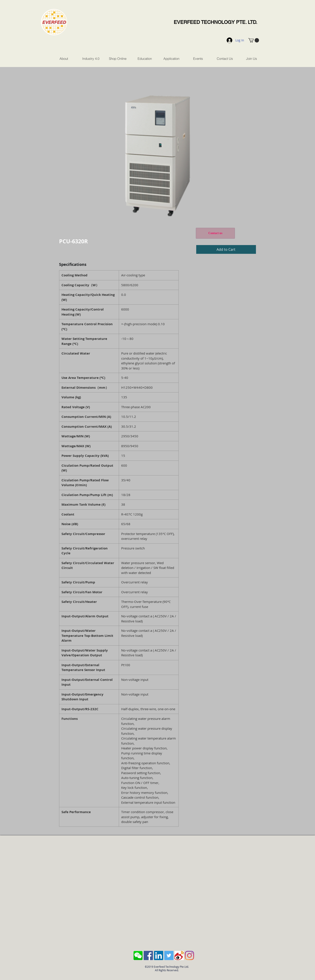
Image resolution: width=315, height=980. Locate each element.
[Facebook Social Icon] (148, 955)
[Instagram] (189, 955)
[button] (254, 40)
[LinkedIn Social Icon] (159, 955)
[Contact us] (215, 233)
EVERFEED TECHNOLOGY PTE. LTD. (215, 22)
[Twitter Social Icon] (169, 955)
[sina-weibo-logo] (179, 955)
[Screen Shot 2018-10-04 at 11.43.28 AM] (138, 955)
